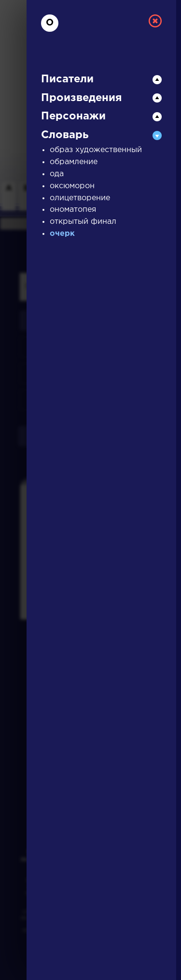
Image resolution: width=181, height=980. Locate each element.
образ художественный (96, 150)
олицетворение (80, 198)
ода (57, 174)
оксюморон (72, 186)
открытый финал (83, 222)
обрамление (74, 162)
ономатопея (73, 210)
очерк (62, 234)
